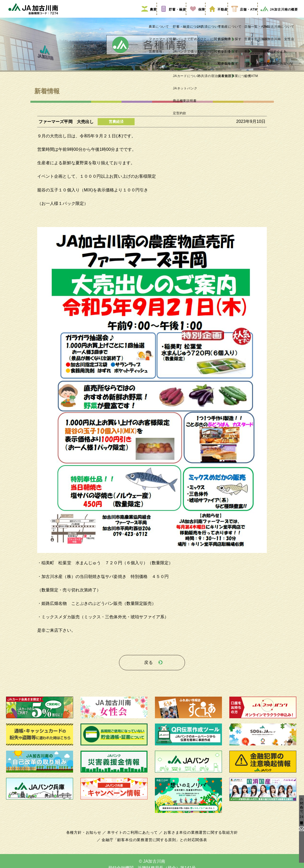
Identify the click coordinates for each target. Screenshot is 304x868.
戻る (149, 668)
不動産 (207, 17)
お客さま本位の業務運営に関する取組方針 (199, 836)
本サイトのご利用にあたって (133, 836)
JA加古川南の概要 (277, 17)
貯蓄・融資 (152, 17)
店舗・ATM (239, 17)
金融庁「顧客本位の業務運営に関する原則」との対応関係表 (154, 843)
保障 (182, 17)
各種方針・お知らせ (87, 836)
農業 (123, 17)
